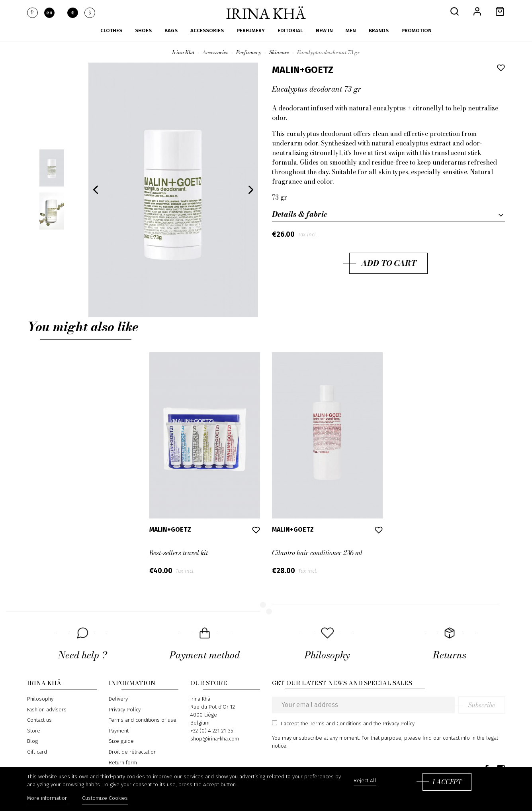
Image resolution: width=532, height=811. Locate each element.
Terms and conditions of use (143, 720)
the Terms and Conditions (331, 724)
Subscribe (482, 705)
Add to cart (389, 263)
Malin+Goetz (303, 70)
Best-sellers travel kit (179, 553)
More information (47, 798)
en (49, 13)
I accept (447, 782)
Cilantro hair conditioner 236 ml (317, 553)
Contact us (39, 720)
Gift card (37, 752)
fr (32, 13)
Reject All (365, 781)
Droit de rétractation (133, 752)
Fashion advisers (47, 710)
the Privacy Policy (394, 724)
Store (34, 731)
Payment (119, 731)
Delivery (118, 699)
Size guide (121, 741)
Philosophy (40, 699)
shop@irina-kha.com (215, 739)
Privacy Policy (125, 710)
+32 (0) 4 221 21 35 (212, 731)
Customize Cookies (105, 798)
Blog (32, 741)
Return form (123, 763)
